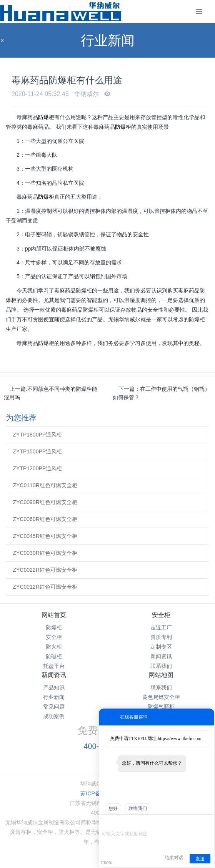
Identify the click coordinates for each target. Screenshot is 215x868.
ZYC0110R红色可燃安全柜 (45, 485)
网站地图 (161, 675)
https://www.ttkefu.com (179, 739)
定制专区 (161, 647)
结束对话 (174, 858)
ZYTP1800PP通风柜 (38, 435)
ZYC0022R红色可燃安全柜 (45, 570)
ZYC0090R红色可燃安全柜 (45, 502)
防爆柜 (46, 117)
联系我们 (161, 666)
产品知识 (54, 687)
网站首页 (54, 615)
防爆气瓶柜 (161, 707)
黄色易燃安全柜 (161, 697)
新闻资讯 (161, 656)
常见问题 (54, 707)
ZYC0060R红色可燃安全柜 (45, 519)
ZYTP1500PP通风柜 (38, 451)
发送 (200, 859)
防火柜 (54, 647)
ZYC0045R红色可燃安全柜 (45, 536)
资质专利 (161, 637)
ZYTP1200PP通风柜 (38, 468)
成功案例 (54, 716)
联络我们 (138, 808)
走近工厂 (161, 627)
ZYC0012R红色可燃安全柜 (45, 587)
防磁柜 (54, 656)
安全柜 (54, 637)
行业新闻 (54, 697)
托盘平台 (54, 666)
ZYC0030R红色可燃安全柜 (45, 553)
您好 (113, 808)
